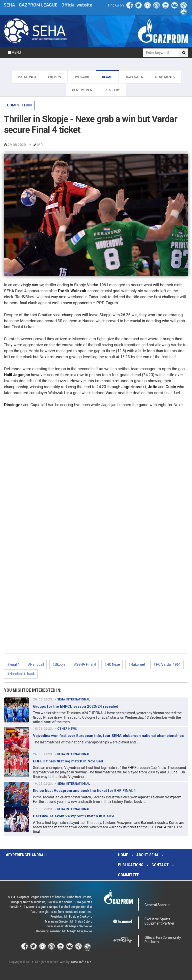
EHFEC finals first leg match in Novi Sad (68, 761)
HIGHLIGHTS (134, 77)
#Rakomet (137, 664)
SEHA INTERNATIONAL (74, 699)
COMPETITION (19, 105)
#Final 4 (13, 664)
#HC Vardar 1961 (167, 664)
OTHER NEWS (67, 729)
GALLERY (113, 90)
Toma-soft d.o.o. (81, 962)
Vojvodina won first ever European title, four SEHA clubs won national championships (108, 736)
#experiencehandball (27, 855)
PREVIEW (55, 77)
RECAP (107, 77)
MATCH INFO (27, 77)
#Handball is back (21, 674)
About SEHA (147, 855)
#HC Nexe (112, 664)
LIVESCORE (82, 77)
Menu (14, 52)
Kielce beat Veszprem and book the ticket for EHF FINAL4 (84, 791)
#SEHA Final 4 (85, 664)
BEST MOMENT (83, 90)
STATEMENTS (165, 77)
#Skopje (59, 664)
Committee (128, 875)
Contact (160, 865)
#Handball (36, 664)
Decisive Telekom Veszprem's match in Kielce (74, 816)
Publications (131, 865)
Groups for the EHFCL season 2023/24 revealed (76, 706)
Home (123, 855)
